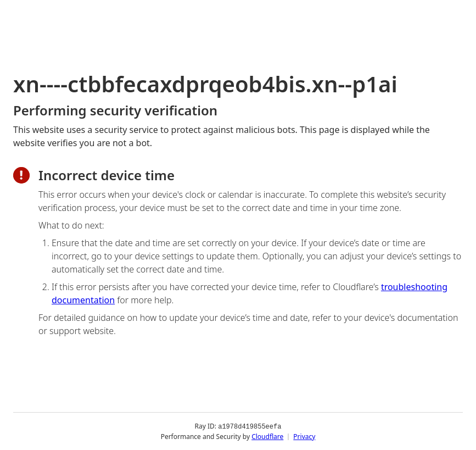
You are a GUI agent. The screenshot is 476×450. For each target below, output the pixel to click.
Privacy (304, 436)
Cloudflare (267, 436)
